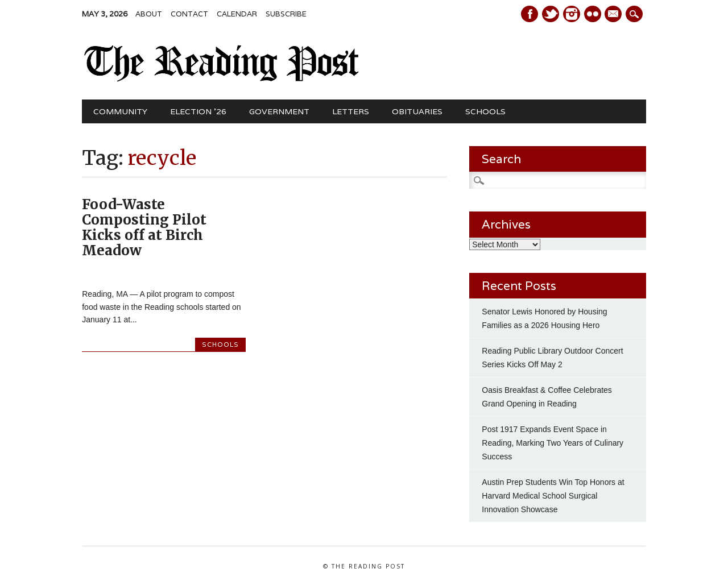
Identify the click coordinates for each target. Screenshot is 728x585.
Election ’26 (198, 111)
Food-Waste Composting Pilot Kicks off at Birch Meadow (144, 227)
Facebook (530, 14)
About (149, 14)
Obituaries (417, 111)
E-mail (615, 15)
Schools (485, 111)
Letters (351, 111)
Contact (189, 14)
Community (120, 111)
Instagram (572, 14)
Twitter (551, 14)
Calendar (237, 14)
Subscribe (286, 14)
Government (279, 111)
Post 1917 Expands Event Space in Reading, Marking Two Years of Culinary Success (553, 443)
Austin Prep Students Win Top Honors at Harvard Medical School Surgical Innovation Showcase (553, 496)
